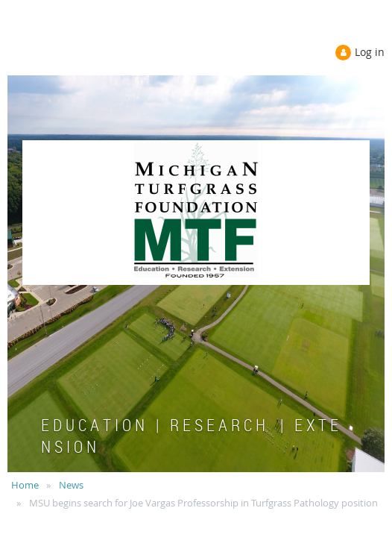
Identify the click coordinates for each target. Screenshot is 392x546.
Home (25, 485)
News (71, 485)
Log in (370, 52)
